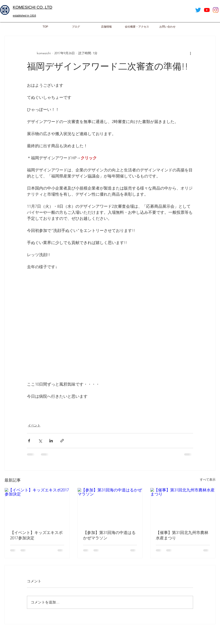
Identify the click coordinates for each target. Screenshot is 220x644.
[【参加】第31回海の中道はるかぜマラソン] (110, 506)
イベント (34, 425)
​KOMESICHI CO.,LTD (33, 7)
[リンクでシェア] (62, 441)
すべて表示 (208, 480)
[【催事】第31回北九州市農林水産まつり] (183, 506)
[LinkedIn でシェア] (51, 441)
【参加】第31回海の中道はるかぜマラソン (109, 535)
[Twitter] (198, 10)
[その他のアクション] (190, 53)
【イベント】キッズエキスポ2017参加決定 (36, 535)
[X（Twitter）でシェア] (40, 441)
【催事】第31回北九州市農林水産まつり (182, 535)
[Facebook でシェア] (29, 441)
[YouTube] (207, 10)
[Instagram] (216, 10)
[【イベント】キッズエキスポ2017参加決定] (37, 506)
